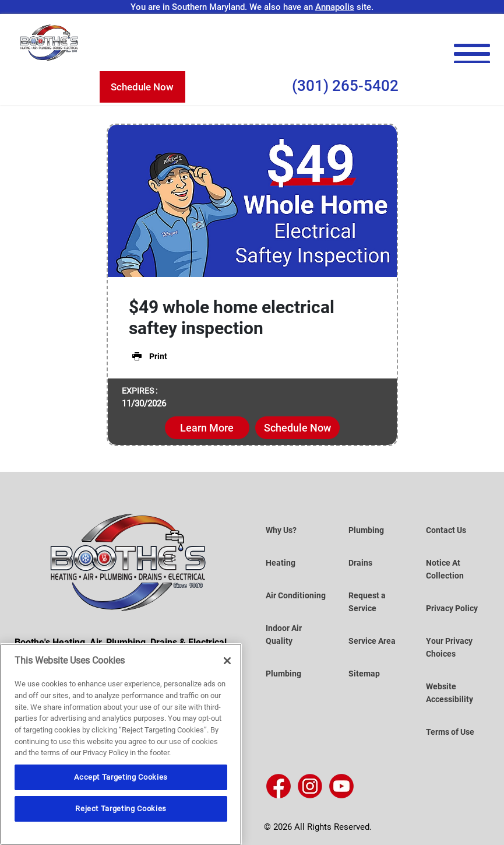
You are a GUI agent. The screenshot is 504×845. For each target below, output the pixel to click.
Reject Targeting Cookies (121, 809)
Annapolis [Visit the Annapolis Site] (335, 7)
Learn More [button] (207, 428)
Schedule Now (142, 87)
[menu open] (472, 54)
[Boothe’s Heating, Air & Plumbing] (50, 43)
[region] (121, 744)
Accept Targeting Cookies (121, 777)
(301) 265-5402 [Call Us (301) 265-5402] (345, 86)
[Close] (227, 661)
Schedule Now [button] (297, 428)
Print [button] (148, 356)
